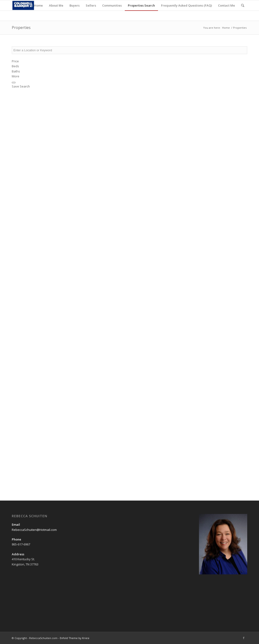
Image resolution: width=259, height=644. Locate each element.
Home (226, 28)
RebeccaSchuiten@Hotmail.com (34, 530)
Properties (21, 28)
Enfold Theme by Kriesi (75, 638)
